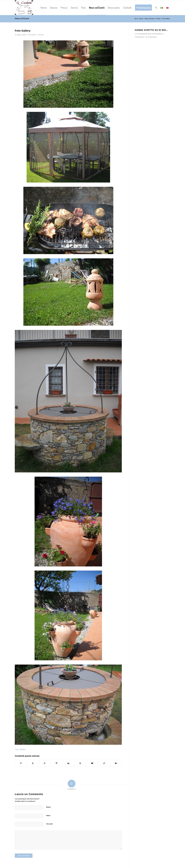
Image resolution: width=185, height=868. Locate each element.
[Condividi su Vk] (92, 763)
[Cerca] (156, 8)
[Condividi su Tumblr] (80, 763)
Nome (49, 807)
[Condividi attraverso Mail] (116, 763)
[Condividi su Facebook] (21, 763)
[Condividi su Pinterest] (56, 763)
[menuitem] (44, 8)
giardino (23, 749)
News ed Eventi (22, 19)
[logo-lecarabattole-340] (24, 8)
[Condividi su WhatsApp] (45, 763)
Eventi (41, 35)
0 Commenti (32, 35)
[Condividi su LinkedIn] (68, 763)
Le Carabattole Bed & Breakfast (148, 34)
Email (49, 815)
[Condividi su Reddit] (104, 763)
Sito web (49, 824)
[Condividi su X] (33, 763)
